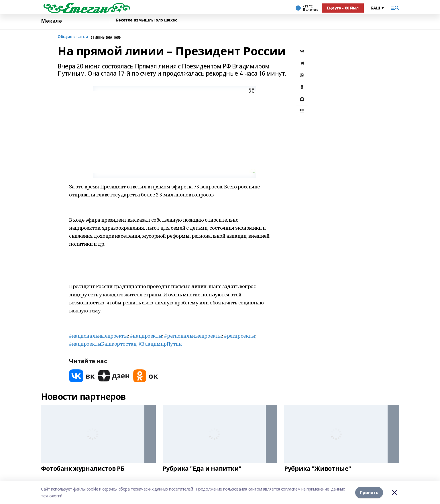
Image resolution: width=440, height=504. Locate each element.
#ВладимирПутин (160, 344)
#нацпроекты (146, 336)
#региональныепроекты (193, 336)
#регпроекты (239, 336)
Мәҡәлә (51, 21)
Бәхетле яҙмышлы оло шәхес (147, 20)
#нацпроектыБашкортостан (103, 344)
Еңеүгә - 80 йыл (343, 8)
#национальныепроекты (99, 336)
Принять (369, 492)
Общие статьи (73, 37)
